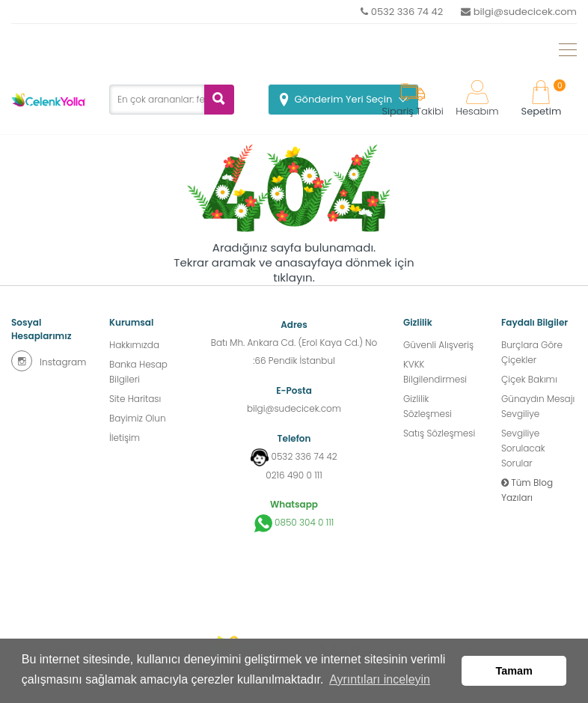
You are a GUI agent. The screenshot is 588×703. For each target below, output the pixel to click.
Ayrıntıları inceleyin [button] (380, 679)
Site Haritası (135, 399)
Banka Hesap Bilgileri (138, 372)
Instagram (49, 361)
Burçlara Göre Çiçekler (532, 352)
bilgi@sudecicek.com (519, 12)
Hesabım (477, 99)
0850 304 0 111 (294, 523)
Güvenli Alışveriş (438, 345)
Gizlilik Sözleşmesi (428, 406)
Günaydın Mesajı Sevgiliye (538, 406)
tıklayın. (294, 278)
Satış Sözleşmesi (439, 433)
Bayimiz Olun (138, 418)
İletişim (125, 438)
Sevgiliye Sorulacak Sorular (523, 448)
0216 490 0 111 (294, 475)
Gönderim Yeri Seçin (344, 99)
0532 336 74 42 (402, 12)
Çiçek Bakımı (529, 379)
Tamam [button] (514, 671)
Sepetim (542, 99)
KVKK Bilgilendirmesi (435, 372)
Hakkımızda (134, 345)
